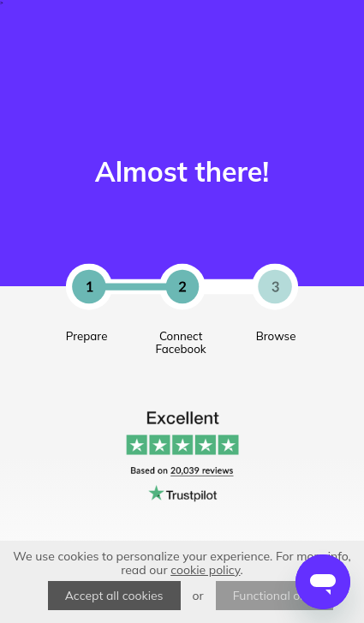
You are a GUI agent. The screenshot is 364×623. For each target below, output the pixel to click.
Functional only (275, 596)
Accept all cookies (114, 596)
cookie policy (205, 570)
